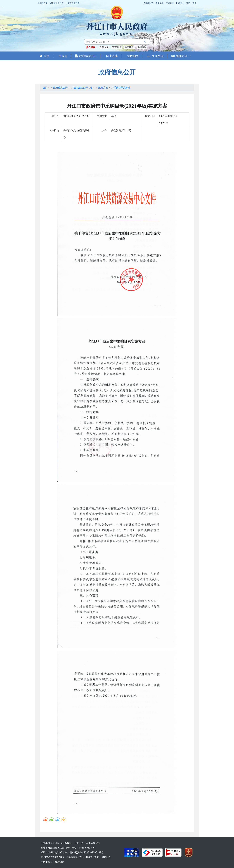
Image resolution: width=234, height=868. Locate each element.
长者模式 (180, 3)
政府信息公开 (86, 56)
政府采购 (103, 88)
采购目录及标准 (122, 88)
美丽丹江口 (181, 56)
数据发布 (160, 3)
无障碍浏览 (148, 3)
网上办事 (112, 56)
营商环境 (117, 47)
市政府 (63, 56)
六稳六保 (104, 47)
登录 (188, 3)
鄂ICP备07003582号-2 (52, 857)
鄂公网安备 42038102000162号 (87, 852)
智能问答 (170, 3)
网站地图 (106, 857)
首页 (44, 56)
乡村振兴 (142, 47)
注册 (194, 3)
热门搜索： (92, 47)
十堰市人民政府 (73, 3)
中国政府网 (43, 3)
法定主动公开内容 (83, 88)
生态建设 (129, 47)
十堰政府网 (59, 862)
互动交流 (155, 56)
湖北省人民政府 (57, 3)
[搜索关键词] (112, 42)
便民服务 (133, 56)
